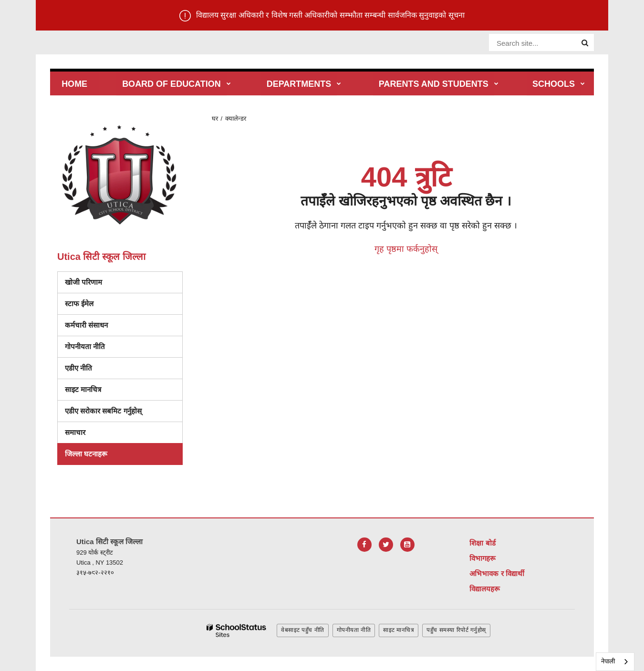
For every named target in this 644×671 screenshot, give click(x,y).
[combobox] (615, 662)
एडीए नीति (78, 368)
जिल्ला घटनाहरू (86, 454)
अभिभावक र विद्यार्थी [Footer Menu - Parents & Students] (497, 573)
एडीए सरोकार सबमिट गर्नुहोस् (103, 411)
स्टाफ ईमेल (79, 304)
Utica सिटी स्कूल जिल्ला (101, 257)
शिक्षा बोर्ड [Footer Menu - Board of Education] (482, 543)
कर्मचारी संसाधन (86, 325)
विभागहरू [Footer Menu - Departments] (483, 558)
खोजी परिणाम (83, 282)
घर (215, 119)
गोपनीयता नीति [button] (354, 630)
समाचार (75, 432)
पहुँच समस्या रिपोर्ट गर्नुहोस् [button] (456, 630)
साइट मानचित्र (83, 389)
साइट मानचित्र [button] (399, 630)
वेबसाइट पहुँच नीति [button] (303, 630)
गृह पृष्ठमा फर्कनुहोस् (406, 249)
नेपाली (608, 661)
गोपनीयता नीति (85, 346)
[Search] (585, 43)
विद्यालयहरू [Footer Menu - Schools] (485, 589)
